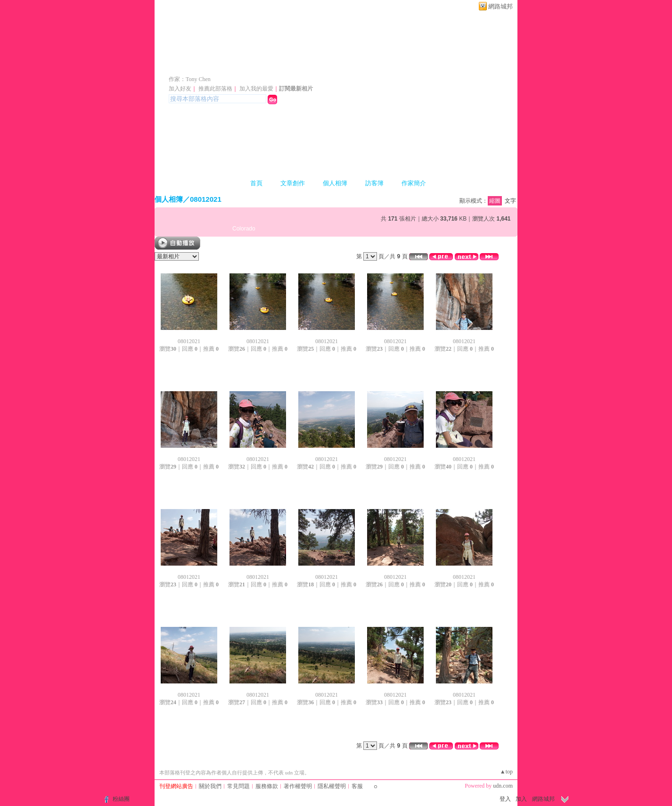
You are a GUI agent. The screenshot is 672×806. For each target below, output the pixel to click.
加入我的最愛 (256, 89)
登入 (505, 799)
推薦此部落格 (215, 89)
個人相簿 (335, 183)
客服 (357, 786)
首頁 (256, 183)
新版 (314, 65)
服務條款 (267, 786)
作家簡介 (414, 183)
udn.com (503, 786)
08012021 (206, 199)
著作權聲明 (298, 786)
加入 (521, 799)
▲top (506, 772)
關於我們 (210, 786)
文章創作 (293, 183)
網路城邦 (500, 6)
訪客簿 (374, 183)
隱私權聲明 (332, 786)
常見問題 (238, 786)
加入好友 (180, 89)
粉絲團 (121, 799)
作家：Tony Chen (190, 79)
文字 (510, 201)
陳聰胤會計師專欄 (221, 65)
